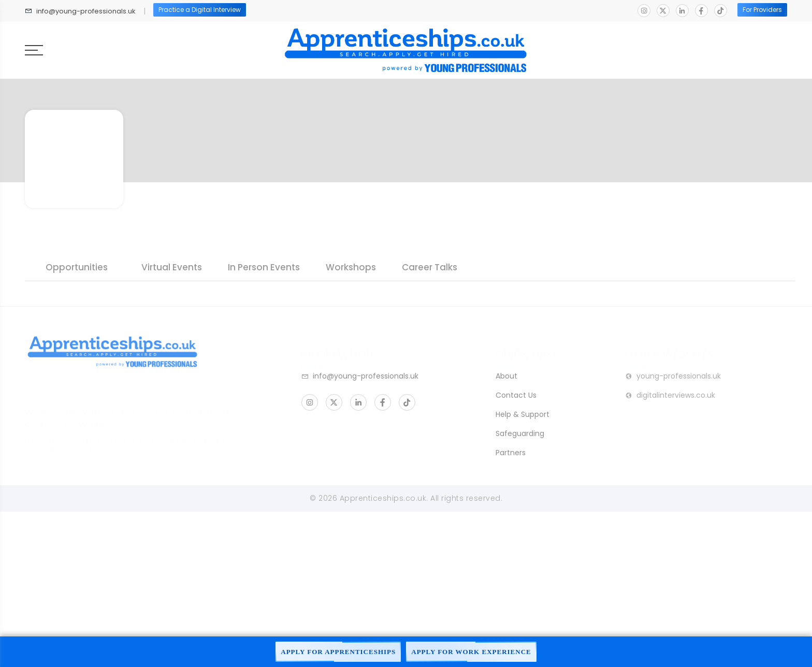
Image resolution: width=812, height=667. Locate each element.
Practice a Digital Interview (200, 10)
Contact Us (516, 395)
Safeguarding (520, 433)
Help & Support (523, 414)
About (506, 376)
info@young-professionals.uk (86, 11)
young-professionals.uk (673, 376)
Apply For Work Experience (471, 652)
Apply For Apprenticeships (338, 652)
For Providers (762, 10)
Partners (511, 453)
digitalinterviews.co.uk (670, 395)
